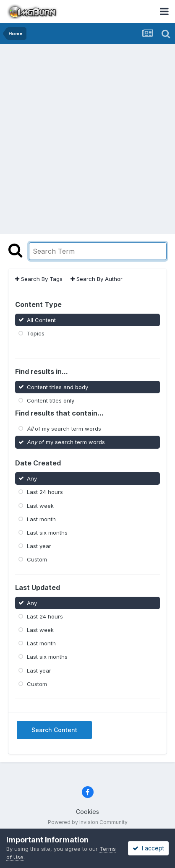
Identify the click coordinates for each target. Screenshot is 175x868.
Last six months (47, 533)
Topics (36, 333)
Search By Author (97, 279)
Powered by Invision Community (88, 822)
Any (32, 478)
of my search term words (64, 429)
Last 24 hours (45, 492)
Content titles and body (57, 387)
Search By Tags (39, 279)
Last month (41, 519)
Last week (40, 505)
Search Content (54, 730)
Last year (39, 546)
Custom (37, 559)
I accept (148, 848)
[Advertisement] (87, 136)
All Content (41, 320)
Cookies (87, 812)
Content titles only (51, 400)
